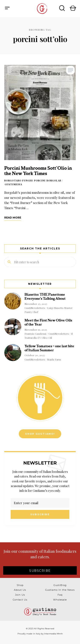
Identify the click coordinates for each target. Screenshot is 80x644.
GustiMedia (13, 184)
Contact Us (20, 600)
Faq (60, 595)
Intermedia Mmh (53, 634)
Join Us (20, 595)
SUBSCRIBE (40, 571)
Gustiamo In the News (60, 590)
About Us (20, 590)
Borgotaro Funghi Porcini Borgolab (33, 180)
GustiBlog (60, 585)
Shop (20, 585)
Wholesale (60, 600)
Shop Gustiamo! (40, 434)
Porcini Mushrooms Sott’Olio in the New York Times (38, 171)
